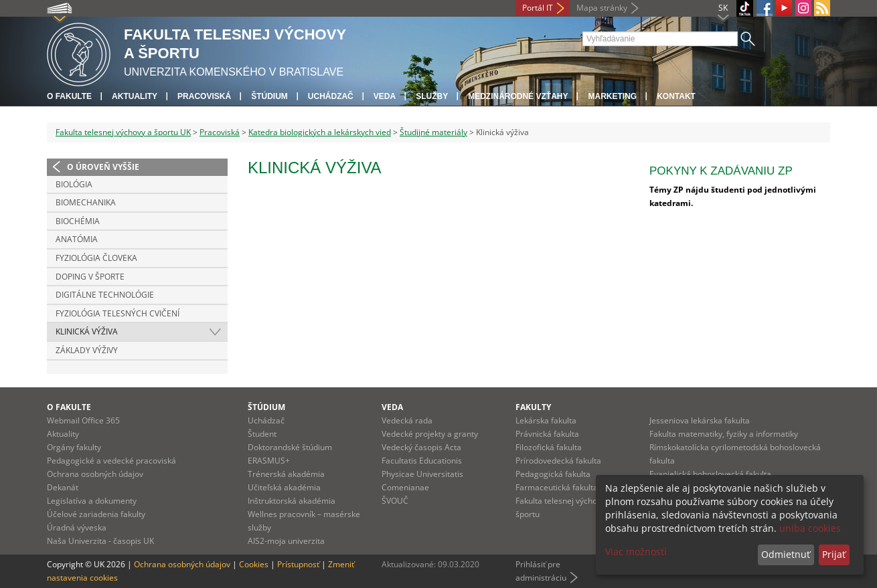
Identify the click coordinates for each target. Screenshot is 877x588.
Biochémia (78, 221)
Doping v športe (90, 277)
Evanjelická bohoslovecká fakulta (710, 474)
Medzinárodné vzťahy (518, 96)
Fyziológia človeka (96, 258)
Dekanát (63, 487)
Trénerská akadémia (286, 474)
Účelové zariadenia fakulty (96, 514)
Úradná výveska (77, 527)
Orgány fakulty (74, 447)
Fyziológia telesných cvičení (117, 313)
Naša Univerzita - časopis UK (100, 541)
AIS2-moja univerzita (286, 541)
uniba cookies (810, 528)
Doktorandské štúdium (290, 447)
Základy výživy (87, 350)
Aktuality (135, 96)
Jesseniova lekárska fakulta (700, 420)
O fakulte (69, 96)
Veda (385, 96)
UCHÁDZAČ (331, 96)
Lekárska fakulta (546, 420)
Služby (432, 96)
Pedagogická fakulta (553, 474)
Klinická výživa (87, 331)
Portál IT (538, 8)
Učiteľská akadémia (284, 487)
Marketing (612, 96)
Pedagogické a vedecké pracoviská (111, 461)
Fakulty (533, 407)
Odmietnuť (786, 554)
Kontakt (676, 96)
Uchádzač (266, 420)
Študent (262, 434)
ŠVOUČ (395, 501)
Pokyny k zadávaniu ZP (721, 171)
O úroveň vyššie (103, 167)
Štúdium (269, 96)
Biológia (74, 184)
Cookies (254, 564)
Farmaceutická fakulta (557, 487)
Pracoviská (204, 96)
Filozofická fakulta (549, 447)
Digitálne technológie (105, 295)
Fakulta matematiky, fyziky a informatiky (724, 434)
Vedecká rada (407, 420)
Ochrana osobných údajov (95, 474)
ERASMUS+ (269, 461)
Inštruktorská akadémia (292, 501)
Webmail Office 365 (83, 420)
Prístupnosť (298, 564)
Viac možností (636, 552)
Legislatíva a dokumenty (92, 501)
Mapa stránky (602, 8)
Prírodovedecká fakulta (558, 461)
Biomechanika (86, 202)
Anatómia (77, 239)
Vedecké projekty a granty (430, 434)
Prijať (834, 554)
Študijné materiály (433, 132)
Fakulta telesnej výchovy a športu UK (123, 132)
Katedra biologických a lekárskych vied (320, 132)
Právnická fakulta (547, 434)
